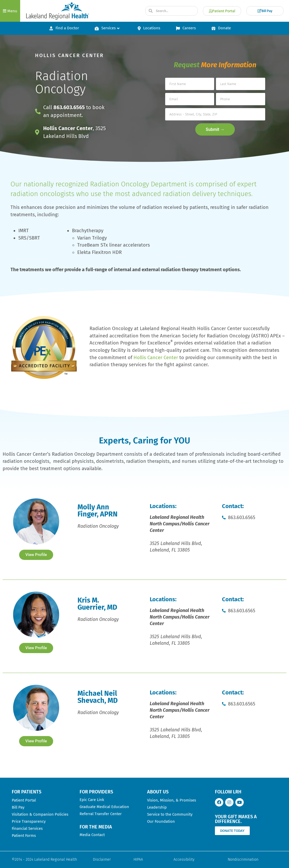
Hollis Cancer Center (156, 358)
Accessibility (184, 859)
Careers (186, 28)
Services (107, 28)
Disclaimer (102, 859)
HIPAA (138, 859)
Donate (221, 28)
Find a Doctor (64, 28)
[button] (10, 11)
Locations (149, 28)
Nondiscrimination (243, 859)
